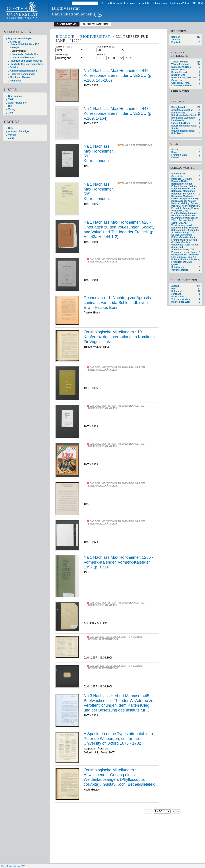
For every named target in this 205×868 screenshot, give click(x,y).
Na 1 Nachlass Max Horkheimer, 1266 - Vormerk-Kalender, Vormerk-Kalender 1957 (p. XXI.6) (118, 562)
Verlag (12, 109)
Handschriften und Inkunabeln (27, 64)
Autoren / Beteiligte (19, 131)
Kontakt (145, 3)
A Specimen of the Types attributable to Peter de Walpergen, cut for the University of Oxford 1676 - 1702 (118, 739)
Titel (11, 99)
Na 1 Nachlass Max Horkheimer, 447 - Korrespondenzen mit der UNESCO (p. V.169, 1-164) (118, 113)
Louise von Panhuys (23, 58)
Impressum (161, 3)
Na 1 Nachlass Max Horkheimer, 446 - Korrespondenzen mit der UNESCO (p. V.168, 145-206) (118, 75)
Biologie (15, 48)
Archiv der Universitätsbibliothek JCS (25, 43)
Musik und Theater (20, 77)
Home (132, 3)
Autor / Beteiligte (17, 103)
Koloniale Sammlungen (23, 74)
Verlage (12, 135)
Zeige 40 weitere (181, 91)
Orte (11, 128)
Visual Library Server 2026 (13, 866)
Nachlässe (16, 81)
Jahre (11, 138)
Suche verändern (95, 24)
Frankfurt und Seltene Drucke (26, 61)
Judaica (14, 67)
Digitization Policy (179, 3)
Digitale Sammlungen (20, 39)
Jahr (11, 113)
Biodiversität (19, 51)
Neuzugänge (15, 96)
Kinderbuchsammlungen (23, 71)
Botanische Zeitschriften (25, 54)
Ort (10, 106)
